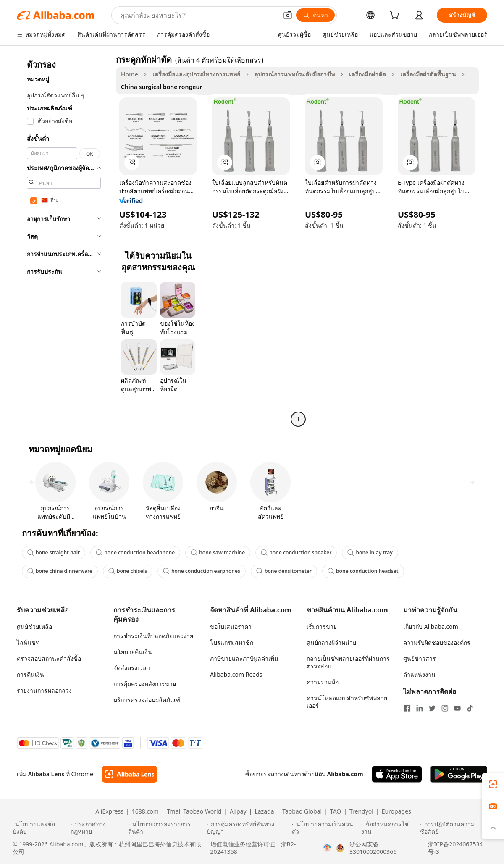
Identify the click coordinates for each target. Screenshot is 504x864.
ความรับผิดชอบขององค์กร (437, 642)
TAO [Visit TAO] (336, 811)
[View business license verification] (327, 848)
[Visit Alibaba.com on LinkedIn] (420, 708)
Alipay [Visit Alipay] (238, 811)
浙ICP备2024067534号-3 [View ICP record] (455, 848)
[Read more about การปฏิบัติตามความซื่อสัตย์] (456, 828)
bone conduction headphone (135, 553)
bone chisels (128, 571)
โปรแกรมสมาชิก (232, 642)
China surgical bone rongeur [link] (161, 87)
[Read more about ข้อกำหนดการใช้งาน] (390, 828)
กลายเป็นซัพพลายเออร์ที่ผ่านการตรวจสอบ (348, 662)
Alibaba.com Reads (236, 674)
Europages (396, 811)
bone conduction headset (363, 571)
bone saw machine (218, 553)
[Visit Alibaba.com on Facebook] (407, 708)
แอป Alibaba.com (339, 774)
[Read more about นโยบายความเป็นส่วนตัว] (325, 828)
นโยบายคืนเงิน (133, 652)
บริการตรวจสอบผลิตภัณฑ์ (147, 700)
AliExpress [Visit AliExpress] (109, 811)
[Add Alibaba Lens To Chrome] (130, 774)
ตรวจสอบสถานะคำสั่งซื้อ (49, 658)
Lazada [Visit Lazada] (264, 811)
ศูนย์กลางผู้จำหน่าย (331, 642)
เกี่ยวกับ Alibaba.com (431, 626)
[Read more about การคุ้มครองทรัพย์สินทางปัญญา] (248, 828)
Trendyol (361, 811)
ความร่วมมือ (323, 682)
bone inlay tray (370, 553)
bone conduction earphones (202, 571)
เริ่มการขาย (322, 626)
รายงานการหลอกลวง (44, 690)
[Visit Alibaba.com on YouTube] (457, 708)
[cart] (396, 16)
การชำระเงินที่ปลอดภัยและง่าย (153, 636)
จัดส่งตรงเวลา (132, 668)
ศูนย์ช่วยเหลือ (34, 626)
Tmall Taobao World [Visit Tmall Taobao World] (194, 811)
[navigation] (64, 240)
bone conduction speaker (296, 553)
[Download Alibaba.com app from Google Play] (459, 774)
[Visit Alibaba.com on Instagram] (445, 708)
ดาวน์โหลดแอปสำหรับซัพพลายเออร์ (347, 702)
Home (130, 74)
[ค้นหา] (315, 15)
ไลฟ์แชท (28, 642)
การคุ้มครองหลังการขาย (145, 684)
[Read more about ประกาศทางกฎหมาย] (98, 828)
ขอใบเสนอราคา (231, 626)
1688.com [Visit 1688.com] (145, 811)
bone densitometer (284, 571)
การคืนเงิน (30, 674)
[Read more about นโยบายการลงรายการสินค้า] (166, 828)
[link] (493, 784)
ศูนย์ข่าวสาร (420, 658)
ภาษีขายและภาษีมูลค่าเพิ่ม (244, 658)
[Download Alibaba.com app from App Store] (397, 774)
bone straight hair (54, 553)
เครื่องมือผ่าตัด (367, 74)
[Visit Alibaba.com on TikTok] (470, 708)
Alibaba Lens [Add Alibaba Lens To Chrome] (46, 774)
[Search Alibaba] (198, 15)
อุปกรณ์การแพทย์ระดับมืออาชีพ (295, 74)
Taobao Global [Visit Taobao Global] (302, 811)
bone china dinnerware (60, 571)
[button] (288, 15)
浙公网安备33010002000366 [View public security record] (373, 848)
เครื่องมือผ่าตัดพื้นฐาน (428, 74)
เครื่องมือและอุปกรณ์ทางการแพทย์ (196, 74)
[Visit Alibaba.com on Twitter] (432, 708)
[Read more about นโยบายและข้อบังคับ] (40, 828)
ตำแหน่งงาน (419, 674)
